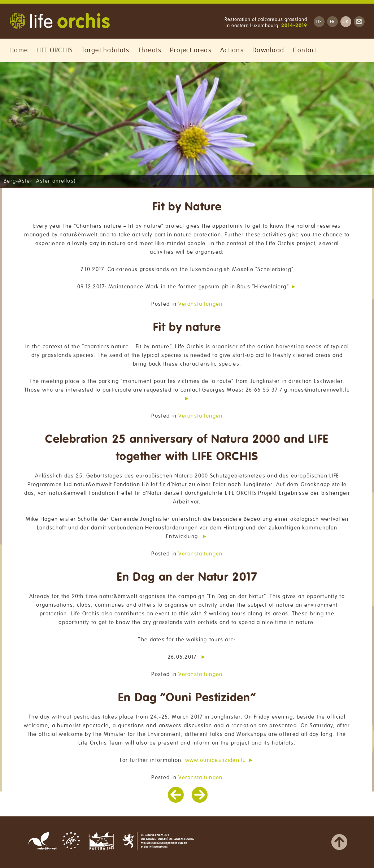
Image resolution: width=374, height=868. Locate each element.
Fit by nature (187, 328)
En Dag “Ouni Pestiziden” (187, 698)
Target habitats (105, 50)
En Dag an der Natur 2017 (187, 577)
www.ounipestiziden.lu (216, 760)
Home (19, 50)
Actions (232, 50)
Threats (150, 50)
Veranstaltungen (200, 304)
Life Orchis (60, 22)
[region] (187, 124)
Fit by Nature (187, 207)
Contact (305, 50)
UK (346, 22)
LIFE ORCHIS (55, 50)
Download (268, 50)
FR (332, 22)
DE (319, 22)
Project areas (191, 50)
